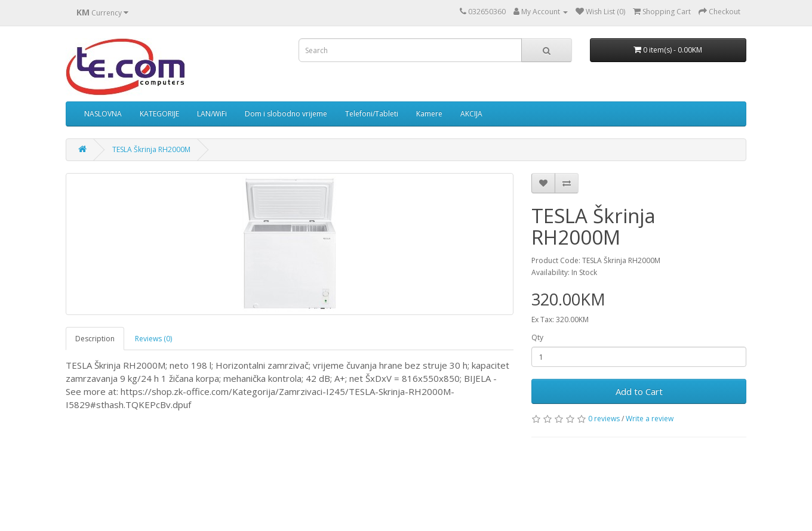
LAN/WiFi (212, 114)
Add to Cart (639, 391)
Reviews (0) (153, 339)
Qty (537, 337)
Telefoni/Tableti (372, 114)
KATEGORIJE (159, 114)
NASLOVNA (103, 114)
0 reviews (604, 419)
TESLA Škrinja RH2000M (151, 149)
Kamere (429, 114)
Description (95, 339)
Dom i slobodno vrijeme (286, 114)
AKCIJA (471, 114)
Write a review (650, 419)
